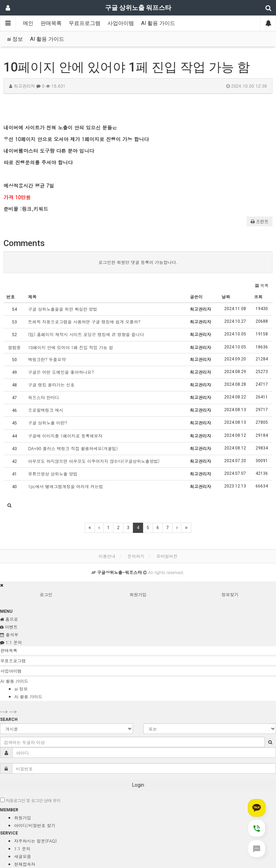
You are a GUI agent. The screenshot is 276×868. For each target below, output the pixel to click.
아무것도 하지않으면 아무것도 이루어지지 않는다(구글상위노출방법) (94, 461)
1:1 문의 (22, 848)
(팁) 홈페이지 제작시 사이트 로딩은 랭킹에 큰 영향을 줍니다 (86, 334)
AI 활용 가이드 (158, 23)
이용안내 (107, 556)
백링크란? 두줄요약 (47, 359)
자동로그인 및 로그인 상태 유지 (30, 800)
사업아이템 (121, 23)
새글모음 (23, 856)
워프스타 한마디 (43, 397)
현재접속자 (25, 864)
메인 (28, 23)
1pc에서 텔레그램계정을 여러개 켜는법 (65, 486)
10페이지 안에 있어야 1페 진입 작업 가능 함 (70, 347)
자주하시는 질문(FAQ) (35, 841)
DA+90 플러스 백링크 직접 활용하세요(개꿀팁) (73, 448)
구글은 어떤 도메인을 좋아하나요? (61, 372)
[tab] (138, 650)
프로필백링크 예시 (45, 410)
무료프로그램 (85, 23)
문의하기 (136, 556)
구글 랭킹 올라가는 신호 (51, 385)
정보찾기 (230, 594)
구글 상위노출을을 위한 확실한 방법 (62, 309)
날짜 (226, 297)
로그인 (46, 594)
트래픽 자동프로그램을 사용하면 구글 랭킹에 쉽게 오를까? (84, 322)
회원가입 (138, 594)
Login (138, 785)
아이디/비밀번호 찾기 (35, 825)
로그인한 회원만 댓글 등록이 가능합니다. (138, 262)
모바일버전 (167, 556)
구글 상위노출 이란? (47, 423)
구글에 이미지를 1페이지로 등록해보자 (65, 436)
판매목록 (51, 23)
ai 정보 (15, 39)
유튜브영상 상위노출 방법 (53, 474)
